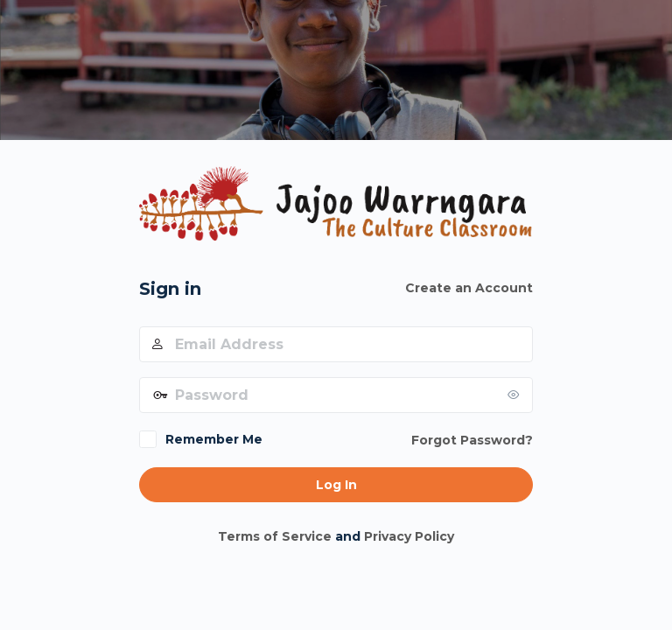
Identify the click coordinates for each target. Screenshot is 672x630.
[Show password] (515, 395)
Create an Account (469, 288)
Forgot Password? (472, 440)
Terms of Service (275, 536)
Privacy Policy (409, 536)
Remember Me (214, 439)
